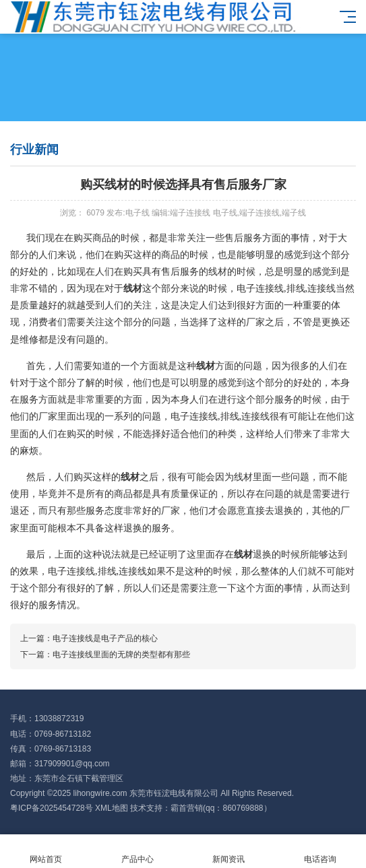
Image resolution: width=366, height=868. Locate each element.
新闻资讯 (229, 852)
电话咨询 (320, 852)
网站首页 (46, 852)
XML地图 (112, 808)
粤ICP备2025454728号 (52, 808)
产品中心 (138, 852)
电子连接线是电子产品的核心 (105, 638)
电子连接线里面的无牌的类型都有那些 (121, 655)
